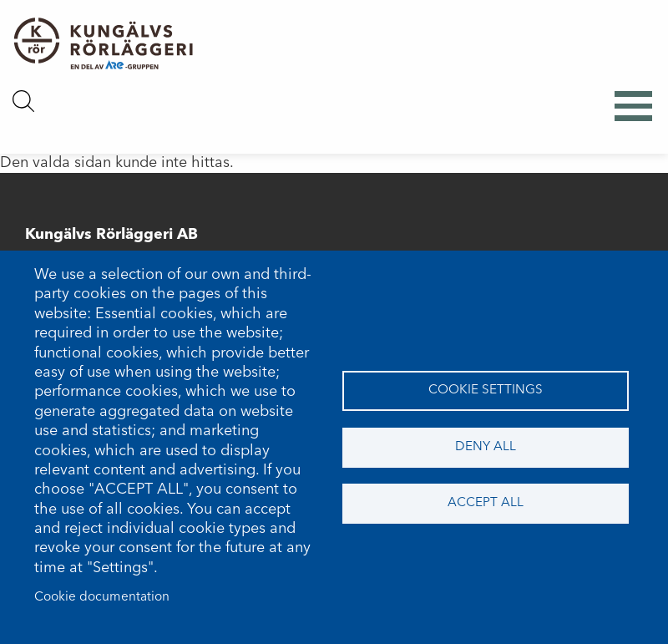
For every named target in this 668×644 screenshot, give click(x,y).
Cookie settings (486, 390)
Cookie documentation (102, 597)
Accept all (486, 503)
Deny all (486, 447)
